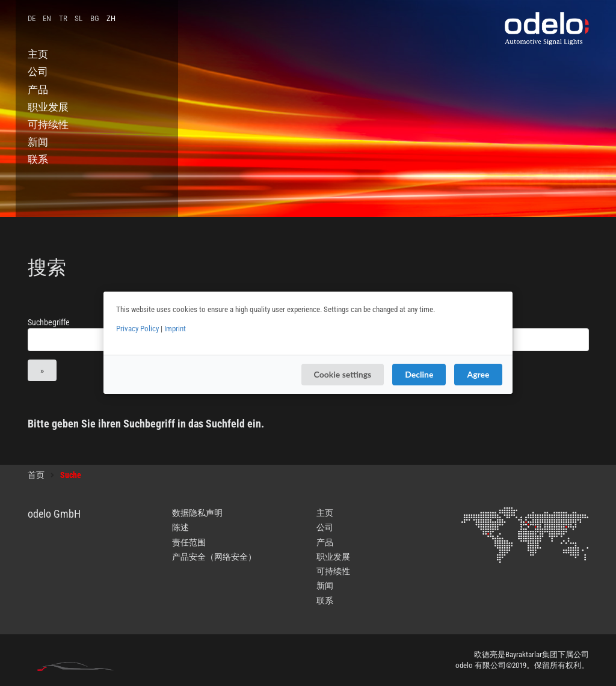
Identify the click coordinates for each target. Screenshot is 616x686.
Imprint (175, 329)
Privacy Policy (137, 329)
